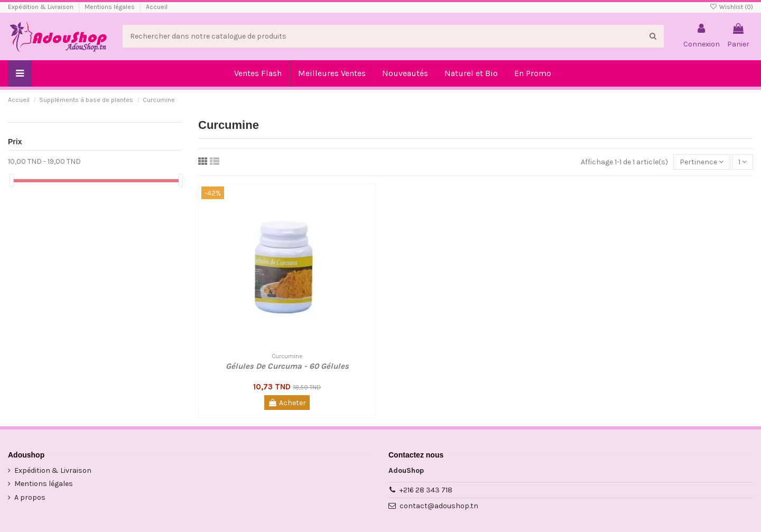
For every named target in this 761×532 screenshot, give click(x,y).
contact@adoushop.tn (439, 506)
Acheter (287, 403)
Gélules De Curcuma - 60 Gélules (287, 366)
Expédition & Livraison (41, 7)
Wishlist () (731, 7)
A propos (30, 497)
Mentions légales (110, 7)
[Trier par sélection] (702, 162)
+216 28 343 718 (426, 490)
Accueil (157, 7)
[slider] (12, 180)
